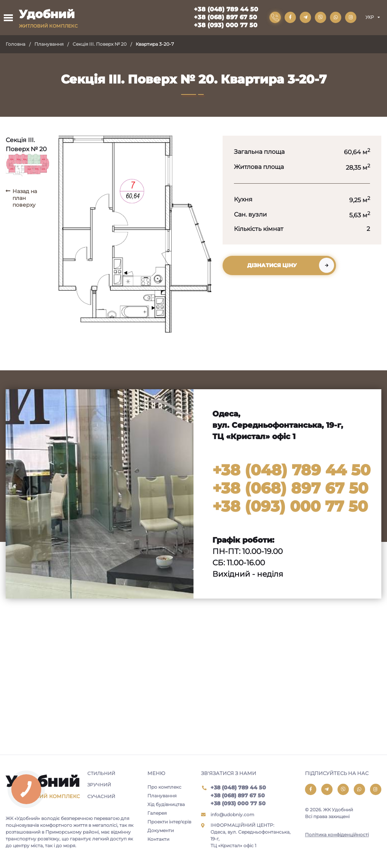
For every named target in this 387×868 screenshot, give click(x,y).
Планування (49, 44)
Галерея (157, 813)
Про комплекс (164, 787)
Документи (161, 830)
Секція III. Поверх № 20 (100, 44)
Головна (15, 44)
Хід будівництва (166, 804)
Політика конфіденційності (337, 835)
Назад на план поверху (25, 198)
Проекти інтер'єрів (169, 822)
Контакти (158, 839)
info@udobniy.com (232, 815)
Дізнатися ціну (272, 265)
